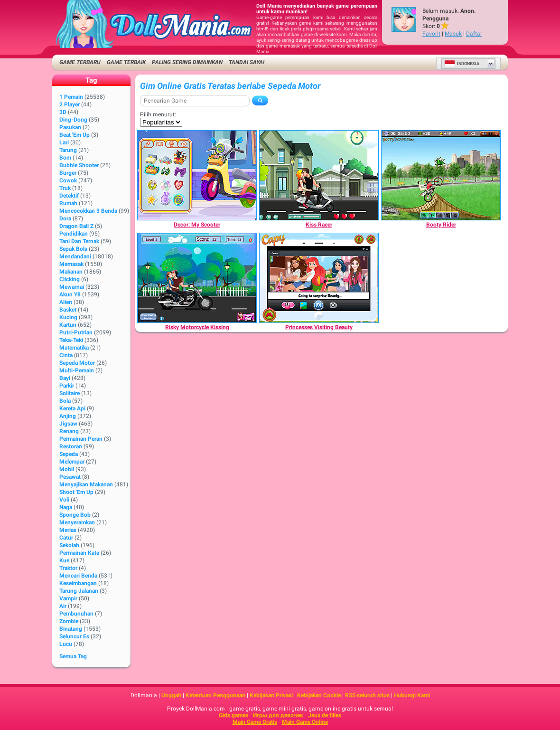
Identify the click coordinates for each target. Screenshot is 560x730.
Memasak (71, 264)
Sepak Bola (73, 249)
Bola (65, 401)
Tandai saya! (247, 62)
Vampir (68, 598)
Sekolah (69, 545)
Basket (68, 310)
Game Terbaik (126, 62)
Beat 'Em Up (75, 135)
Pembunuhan (76, 614)
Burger (68, 173)
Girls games (233, 715)
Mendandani (75, 256)
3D (63, 112)
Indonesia (462, 64)
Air (63, 606)
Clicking (70, 279)
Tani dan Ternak (79, 241)
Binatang (71, 629)
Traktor (68, 568)
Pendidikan (74, 234)
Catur (66, 538)
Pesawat (70, 477)
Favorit (431, 34)
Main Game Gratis (255, 722)
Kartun (68, 325)
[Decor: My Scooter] (197, 175)
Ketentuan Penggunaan (215, 695)
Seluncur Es (74, 636)
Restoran (71, 446)
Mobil (67, 469)
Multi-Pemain (77, 370)
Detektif (69, 196)
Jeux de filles (325, 715)
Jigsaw (68, 424)
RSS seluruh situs (367, 695)
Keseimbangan (78, 583)
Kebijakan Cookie (319, 695)
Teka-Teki (71, 340)
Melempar (72, 462)
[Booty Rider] (441, 175)
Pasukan (70, 127)
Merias (68, 530)
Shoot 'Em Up (76, 492)
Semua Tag (73, 656)
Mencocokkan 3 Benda (88, 211)
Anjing (68, 416)
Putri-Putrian (76, 332)
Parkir (67, 386)
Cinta (66, 355)
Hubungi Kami (412, 695)
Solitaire (70, 393)
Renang (69, 431)
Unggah (171, 695)
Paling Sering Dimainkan (187, 62)
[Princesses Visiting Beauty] (319, 278)
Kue (64, 560)
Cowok (68, 180)
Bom (65, 158)
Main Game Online (305, 722)
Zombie (69, 621)
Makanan (71, 272)
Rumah (68, 203)
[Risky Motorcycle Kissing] (197, 278)
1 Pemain (71, 97)
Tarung (68, 150)
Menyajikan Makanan (86, 484)
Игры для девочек (278, 715)
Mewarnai (72, 287)
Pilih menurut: (158, 114)
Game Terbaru (80, 62)
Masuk (453, 34)
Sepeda (69, 454)
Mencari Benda (78, 576)
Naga (66, 507)
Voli (64, 500)
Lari (64, 142)
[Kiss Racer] (319, 175)
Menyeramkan (77, 522)
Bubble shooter (79, 165)
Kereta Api (72, 408)
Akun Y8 (70, 294)
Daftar (474, 34)
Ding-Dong (73, 120)
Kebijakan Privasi (271, 695)
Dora (65, 218)
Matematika (74, 348)
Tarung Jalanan (79, 591)
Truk (65, 188)
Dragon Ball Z (76, 226)
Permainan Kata (79, 553)
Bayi (65, 378)
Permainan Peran (81, 439)
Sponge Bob (75, 515)
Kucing (68, 317)
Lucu (66, 644)
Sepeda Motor (77, 363)
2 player (70, 104)
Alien (66, 302)
